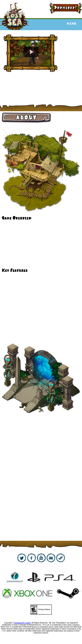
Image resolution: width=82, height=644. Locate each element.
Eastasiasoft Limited (22, 623)
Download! (66, 7)
